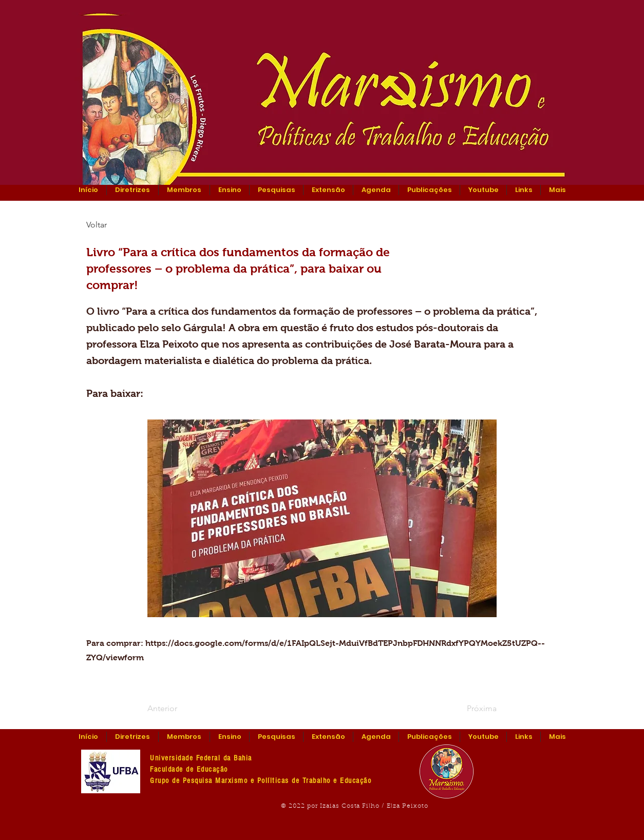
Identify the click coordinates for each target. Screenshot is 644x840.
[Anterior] (181, 709)
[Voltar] (120, 225)
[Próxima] (471, 709)
